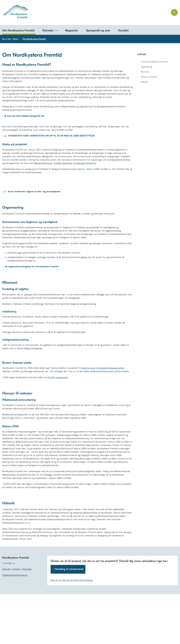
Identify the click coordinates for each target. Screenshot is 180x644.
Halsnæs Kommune (43, 213)
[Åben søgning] (174, 12)
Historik (144, 82)
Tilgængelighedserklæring (15, 625)
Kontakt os (9, 613)
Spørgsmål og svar (98, 30)
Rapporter (72, 30)
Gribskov (16, 619)
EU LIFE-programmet (58, 427)
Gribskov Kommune (63, 213)
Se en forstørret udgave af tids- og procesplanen (32, 241)
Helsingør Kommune (86, 213)
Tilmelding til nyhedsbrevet (69, 619)
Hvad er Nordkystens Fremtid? (154, 62)
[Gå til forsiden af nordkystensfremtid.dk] (14, 12)
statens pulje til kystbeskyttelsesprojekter (103, 418)
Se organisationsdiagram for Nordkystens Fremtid (32, 316)
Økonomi (145, 72)
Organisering (146, 67)
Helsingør (27, 619)
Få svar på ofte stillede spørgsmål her (24, 116)
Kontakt (123, 30)
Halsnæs (6, 619)
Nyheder (48, 30)
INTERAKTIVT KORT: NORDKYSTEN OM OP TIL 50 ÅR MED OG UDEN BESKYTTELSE (49, 186)
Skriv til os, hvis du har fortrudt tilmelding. (72, 630)
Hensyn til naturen (149, 77)
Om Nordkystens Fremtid (18, 30)
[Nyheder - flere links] (57, 30)
